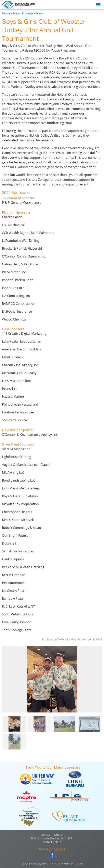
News (40, 13)
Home (6, 13)
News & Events (23, 13)
